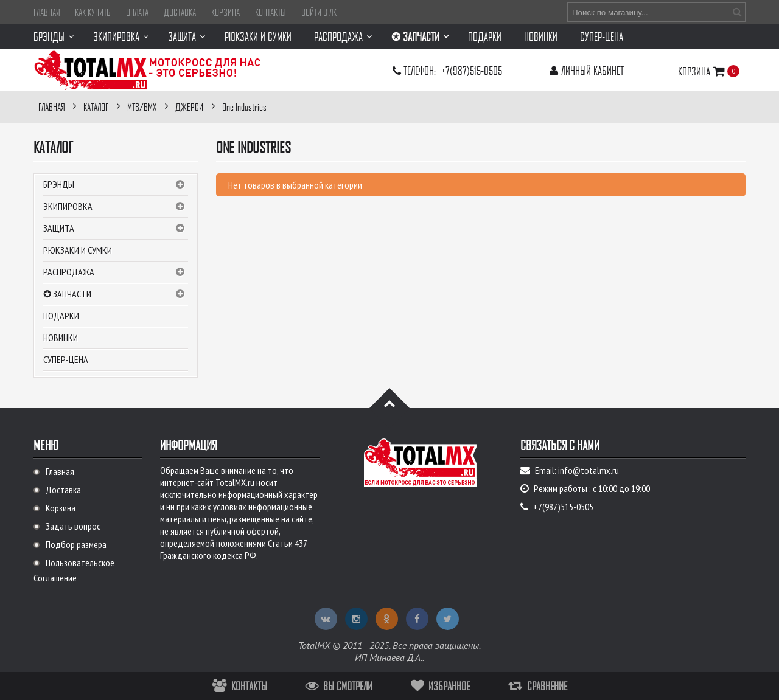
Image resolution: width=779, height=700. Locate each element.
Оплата (137, 12)
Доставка (180, 12)
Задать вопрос (73, 526)
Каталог (53, 147)
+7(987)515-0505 (472, 70)
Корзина (225, 12)
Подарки (61, 316)
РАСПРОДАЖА (116, 272)
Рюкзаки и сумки (78, 250)
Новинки (61, 338)
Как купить (93, 12)
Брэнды (116, 185)
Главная (47, 12)
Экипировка (116, 207)
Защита (116, 229)
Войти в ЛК (319, 12)
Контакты (271, 12)
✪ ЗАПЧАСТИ (116, 294)
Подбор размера (76, 544)
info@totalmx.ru (589, 470)
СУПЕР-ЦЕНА (66, 359)
